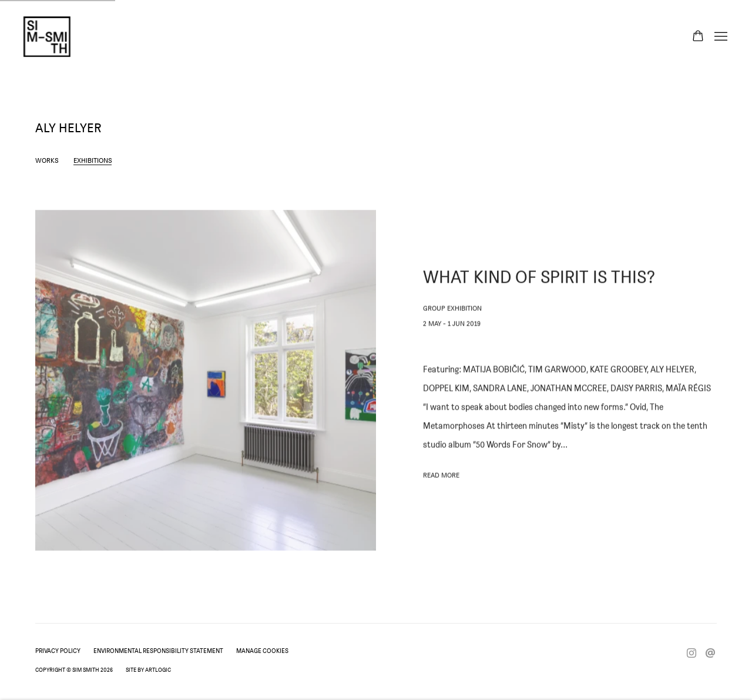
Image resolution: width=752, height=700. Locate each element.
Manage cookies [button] (262, 651)
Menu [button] (720, 37)
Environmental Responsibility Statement (158, 651)
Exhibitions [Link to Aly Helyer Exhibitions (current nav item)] (93, 160)
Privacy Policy (58, 651)
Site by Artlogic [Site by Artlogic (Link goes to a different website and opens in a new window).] (148, 669)
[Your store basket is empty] (698, 37)
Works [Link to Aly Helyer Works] (47, 160)
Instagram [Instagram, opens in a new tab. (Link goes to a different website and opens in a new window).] (691, 654)
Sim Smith (47, 37)
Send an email (710, 654)
